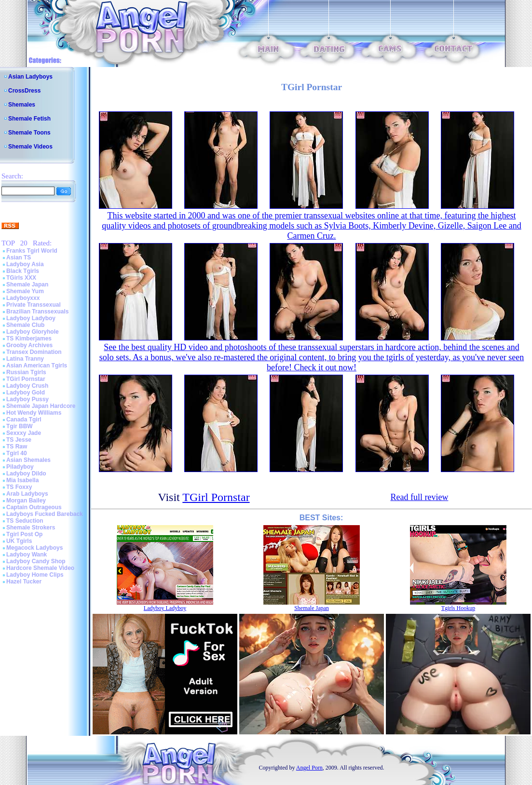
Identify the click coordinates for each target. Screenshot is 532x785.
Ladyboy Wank (27, 555)
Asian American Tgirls (37, 365)
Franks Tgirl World (32, 251)
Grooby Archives (29, 345)
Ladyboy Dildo (26, 474)
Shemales (22, 105)
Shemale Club (25, 325)
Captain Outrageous (34, 507)
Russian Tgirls (26, 372)
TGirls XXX (21, 278)
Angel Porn (309, 768)
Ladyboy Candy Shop (36, 561)
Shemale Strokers (31, 528)
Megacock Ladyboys (34, 548)
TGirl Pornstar (26, 379)
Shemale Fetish (29, 119)
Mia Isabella (22, 480)
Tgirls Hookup (458, 608)
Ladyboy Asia (25, 264)
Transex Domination (34, 352)
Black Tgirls (23, 271)
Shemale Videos (30, 147)
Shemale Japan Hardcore (41, 406)
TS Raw (17, 447)
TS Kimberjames (29, 338)
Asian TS (19, 257)
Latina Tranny (25, 359)
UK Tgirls (19, 541)
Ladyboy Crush (27, 386)
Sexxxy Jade (24, 433)
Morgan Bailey (26, 501)
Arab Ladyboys (27, 494)
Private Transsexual (34, 305)
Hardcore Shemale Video (40, 568)
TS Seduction (25, 521)
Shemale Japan (27, 284)
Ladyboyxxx (23, 298)
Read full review (419, 497)
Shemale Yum (25, 291)
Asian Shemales (28, 460)
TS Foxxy (19, 487)
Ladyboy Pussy (27, 399)
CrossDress (24, 91)
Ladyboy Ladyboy (31, 318)
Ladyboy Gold (26, 392)
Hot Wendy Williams (34, 413)
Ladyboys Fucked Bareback (45, 514)
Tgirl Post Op (24, 534)
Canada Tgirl (24, 420)
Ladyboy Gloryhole (33, 332)
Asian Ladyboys (30, 77)
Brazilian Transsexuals (37, 311)
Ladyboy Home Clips (35, 575)
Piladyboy (20, 467)
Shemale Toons (29, 133)
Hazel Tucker (24, 582)
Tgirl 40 (17, 453)
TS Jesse (19, 440)
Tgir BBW (20, 426)
